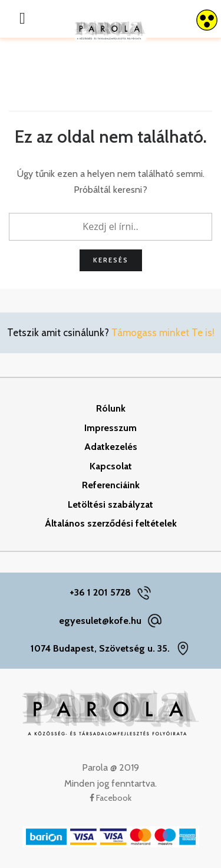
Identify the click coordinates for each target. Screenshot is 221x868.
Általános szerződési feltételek (111, 523)
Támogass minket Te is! (163, 333)
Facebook (111, 798)
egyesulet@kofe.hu (100, 621)
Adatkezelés (111, 447)
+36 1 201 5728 (100, 592)
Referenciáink (111, 485)
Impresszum (111, 428)
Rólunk (111, 408)
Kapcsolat (111, 466)
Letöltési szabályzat (111, 504)
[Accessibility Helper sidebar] (207, 20)
